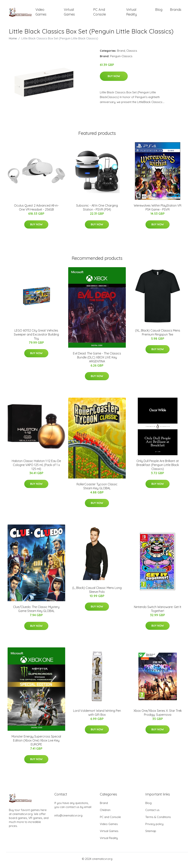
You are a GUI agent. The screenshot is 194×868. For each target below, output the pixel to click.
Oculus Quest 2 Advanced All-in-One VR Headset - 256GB (36, 210)
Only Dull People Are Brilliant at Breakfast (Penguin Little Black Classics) (158, 468)
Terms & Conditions (158, 820)
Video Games (41, 13)
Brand (121, 53)
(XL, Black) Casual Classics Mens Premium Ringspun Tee (158, 335)
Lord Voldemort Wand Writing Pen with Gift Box (97, 715)
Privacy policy (154, 827)
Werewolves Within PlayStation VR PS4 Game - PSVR (158, 210)
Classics (132, 53)
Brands (176, 11)
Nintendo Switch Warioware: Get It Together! (158, 612)
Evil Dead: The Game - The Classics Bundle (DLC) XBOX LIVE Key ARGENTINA (97, 360)
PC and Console (100, 13)
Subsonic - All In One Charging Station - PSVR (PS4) (97, 210)
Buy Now (114, 79)
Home (13, 41)
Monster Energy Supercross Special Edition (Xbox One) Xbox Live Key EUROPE (36, 743)
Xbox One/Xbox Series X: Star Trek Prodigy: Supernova (158, 715)
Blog (159, 11)
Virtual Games (69, 13)
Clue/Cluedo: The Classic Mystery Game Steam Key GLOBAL (36, 612)
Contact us (152, 813)
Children (105, 813)
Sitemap (151, 834)
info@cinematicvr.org (68, 818)
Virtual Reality (131, 13)
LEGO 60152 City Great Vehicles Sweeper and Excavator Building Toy (36, 337)
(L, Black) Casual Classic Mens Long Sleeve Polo (97, 592)
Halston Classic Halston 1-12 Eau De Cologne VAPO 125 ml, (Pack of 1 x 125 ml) (36, 468)
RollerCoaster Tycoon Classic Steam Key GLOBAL (97, 489)
